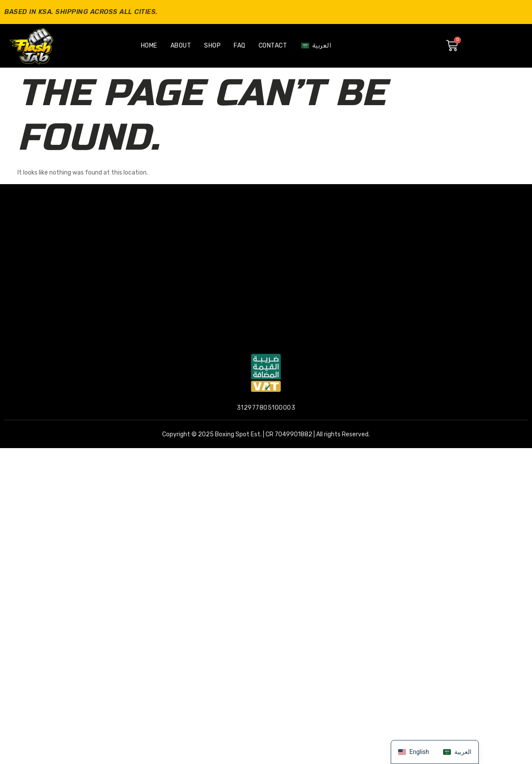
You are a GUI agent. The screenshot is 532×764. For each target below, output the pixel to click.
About (181, 46)
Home (149, 46)
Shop (212, 46)
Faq (240, 46)
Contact (273, 46)
